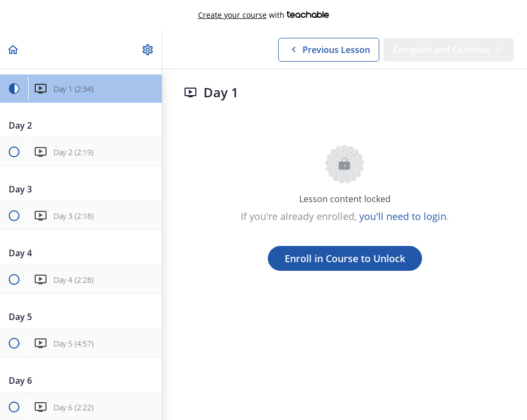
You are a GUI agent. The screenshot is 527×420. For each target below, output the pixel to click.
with (264, 15)
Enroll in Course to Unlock (345, 258)
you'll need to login (403, 216)
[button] (14, 49)
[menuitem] (148, 49)
